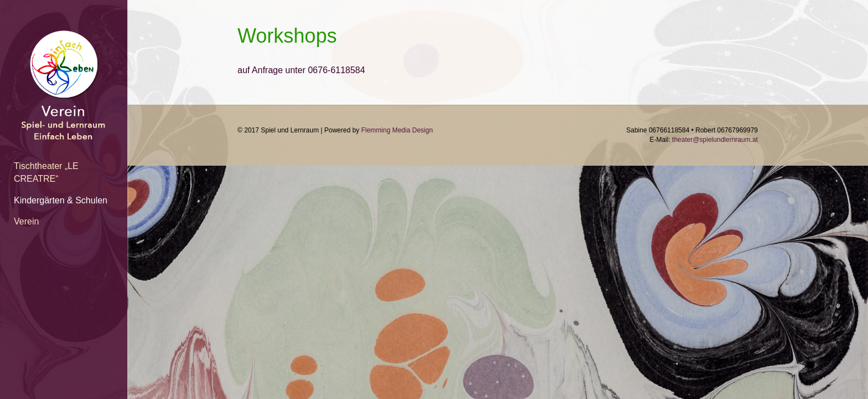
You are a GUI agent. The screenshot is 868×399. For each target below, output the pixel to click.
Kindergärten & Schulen (61, 200)
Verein (26, 221)
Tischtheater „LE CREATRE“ (46, 172)
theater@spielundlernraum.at (715, 140)
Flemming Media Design (397, 130)
